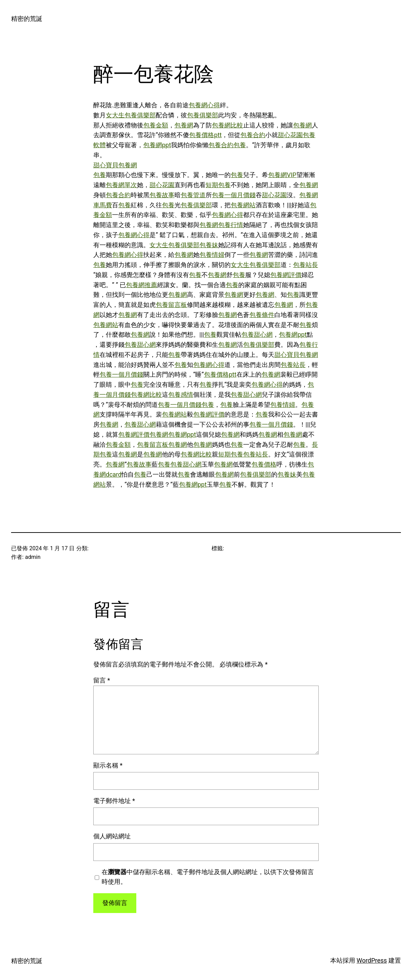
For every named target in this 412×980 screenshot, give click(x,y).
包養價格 (264, 464)
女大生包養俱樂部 (131, 115)
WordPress (372, 960)
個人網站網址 (112, 836)
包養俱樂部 (203, 115)
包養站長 (306, 265)
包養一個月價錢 (234, 195)
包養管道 (193, 195)
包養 (240, 145)
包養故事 (162, 195)
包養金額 (156, 125)
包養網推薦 (141, 285)
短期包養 (218, 185)
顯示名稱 (108, 765)
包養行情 (231, 225)
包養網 (184, 125)
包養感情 (181, 395)
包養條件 (262, 315)
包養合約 (253, 135)
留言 (102, 680)
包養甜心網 (257, 334)
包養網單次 (121, 185)
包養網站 (243, 205)
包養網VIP (282, 175)
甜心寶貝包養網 (115, 165)
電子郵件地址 (114, 801)
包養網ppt (157, 145)
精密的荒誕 (27, 19)
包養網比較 (228, 125)
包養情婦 (212, 255)
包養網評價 (286, 275)
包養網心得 (204, 105)
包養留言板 (171, 305)
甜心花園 (290, 135)
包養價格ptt (205, 135)
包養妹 (209, 245)
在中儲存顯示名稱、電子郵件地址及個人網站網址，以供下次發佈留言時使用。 (208, 877)
